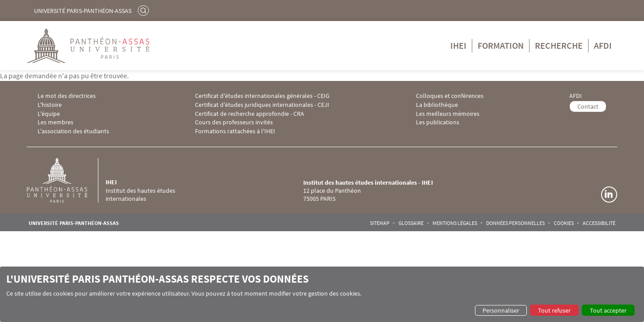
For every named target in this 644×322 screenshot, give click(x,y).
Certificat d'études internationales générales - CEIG (262, 96)
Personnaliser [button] (501, 310)
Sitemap (380, 223)
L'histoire (50, 105)
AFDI (603, 45)
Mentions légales (455, 223)
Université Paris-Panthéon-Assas (83, 11)
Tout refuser (554, 310)
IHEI (458, 45)
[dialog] (322, 294)
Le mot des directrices (67, 96)
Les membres (55, 122)
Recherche (559, 45)
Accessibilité (599, 223)
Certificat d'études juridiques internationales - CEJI (262, 105)
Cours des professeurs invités (234, 122)
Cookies (564, 223)
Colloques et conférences (450, 96)
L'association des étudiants (73, 131)
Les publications (438, 122)
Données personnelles (515, 223)
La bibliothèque (437, 105)
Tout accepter (608, 310)
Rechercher (144, 10)
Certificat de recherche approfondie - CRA (250, 114)
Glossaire (411, 223)
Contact (588, 106)
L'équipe (49, 114)
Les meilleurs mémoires (448, 114)
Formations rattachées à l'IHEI (235, 131)
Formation (501, 45)
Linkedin (609, 195)
